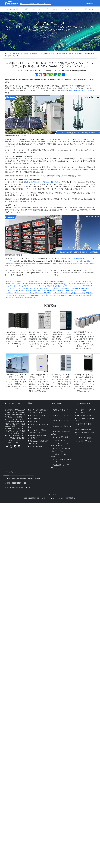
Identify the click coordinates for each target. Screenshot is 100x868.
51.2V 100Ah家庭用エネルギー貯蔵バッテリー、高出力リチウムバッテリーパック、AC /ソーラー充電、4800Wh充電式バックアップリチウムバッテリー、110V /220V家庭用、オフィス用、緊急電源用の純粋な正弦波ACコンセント (39, 384)
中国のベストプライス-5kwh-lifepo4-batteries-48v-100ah (65, 295)
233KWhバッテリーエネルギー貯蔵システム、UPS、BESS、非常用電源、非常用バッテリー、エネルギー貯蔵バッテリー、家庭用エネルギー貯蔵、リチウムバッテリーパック (16, 382)
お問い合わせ (88, 9)
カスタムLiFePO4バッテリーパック (61, 461)
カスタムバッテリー (59, 440)
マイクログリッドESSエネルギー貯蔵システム (38, 431)
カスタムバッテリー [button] (67, 9)
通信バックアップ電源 (36, 415)
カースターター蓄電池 (83, 438)
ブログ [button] (79, 9)
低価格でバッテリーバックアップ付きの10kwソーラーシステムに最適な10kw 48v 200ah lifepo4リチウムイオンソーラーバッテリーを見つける (26, 273)
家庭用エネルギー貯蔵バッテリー (84, 425)
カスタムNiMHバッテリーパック (61, 455)
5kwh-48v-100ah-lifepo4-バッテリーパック (41, 291)
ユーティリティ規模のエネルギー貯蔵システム (38, 411)
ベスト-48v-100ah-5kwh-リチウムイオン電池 (69, 293)
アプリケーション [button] (51, 9)
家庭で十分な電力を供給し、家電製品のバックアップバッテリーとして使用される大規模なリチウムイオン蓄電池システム (74, 273)
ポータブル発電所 (35, 446)
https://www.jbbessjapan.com (75, 71)
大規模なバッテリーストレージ (61, 411)
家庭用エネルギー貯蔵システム (38, 426)
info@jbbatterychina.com (21, 488)
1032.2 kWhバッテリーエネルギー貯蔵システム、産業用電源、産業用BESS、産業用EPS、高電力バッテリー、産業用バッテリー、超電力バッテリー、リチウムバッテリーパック (61, 339)
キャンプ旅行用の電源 (60, 437)
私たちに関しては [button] (16, 9)
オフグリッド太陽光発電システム (61, 433)
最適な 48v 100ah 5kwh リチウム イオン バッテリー (44, 182)
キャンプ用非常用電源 (83, 429)
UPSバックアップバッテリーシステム (61, 417)
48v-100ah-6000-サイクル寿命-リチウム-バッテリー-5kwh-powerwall (57, 286)
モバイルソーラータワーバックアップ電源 (84, 411)
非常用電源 (33, 422)
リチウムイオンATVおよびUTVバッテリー (38, 442)
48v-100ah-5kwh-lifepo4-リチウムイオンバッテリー (63, 281)
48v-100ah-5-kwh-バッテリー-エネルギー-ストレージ (25, 281)
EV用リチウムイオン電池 (84, 415)
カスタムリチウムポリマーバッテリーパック (61, 450)
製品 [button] (27, 9)
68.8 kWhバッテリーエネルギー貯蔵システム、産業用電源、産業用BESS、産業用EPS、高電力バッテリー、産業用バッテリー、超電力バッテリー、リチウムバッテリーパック (16, 339)
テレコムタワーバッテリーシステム (61, 422)
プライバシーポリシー (50, 494)
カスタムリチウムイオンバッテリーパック (61, 444)
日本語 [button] (89, 3)
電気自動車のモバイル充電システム (84, 434)
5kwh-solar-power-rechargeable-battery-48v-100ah (33, 293)
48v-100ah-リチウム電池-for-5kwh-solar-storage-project (60, 288)
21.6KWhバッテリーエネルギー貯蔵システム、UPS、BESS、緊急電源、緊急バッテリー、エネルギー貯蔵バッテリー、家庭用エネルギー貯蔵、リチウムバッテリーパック (61, 382)
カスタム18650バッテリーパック (61, 466)
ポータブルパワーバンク (84, 441)
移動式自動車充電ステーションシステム (38, 437)
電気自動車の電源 (35, 418)
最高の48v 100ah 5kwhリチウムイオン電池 (76, 90)
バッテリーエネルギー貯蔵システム (84, 420)
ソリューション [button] (36, 9)
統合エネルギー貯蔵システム (61, 427)
